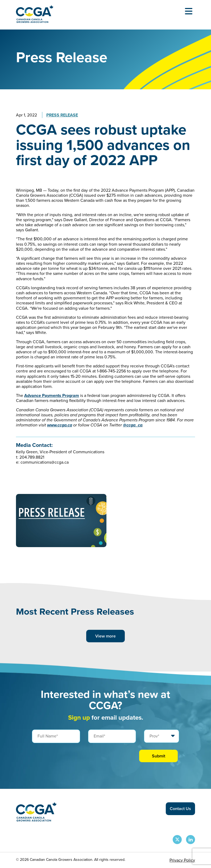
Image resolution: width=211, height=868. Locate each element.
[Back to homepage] (35, 21)
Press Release (62, 115)
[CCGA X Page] (177, 840)
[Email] (112, 736)
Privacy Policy (182, 860)
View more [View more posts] (105, 636)
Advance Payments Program (52, 395)
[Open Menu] (189, 11)
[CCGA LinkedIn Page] (191, 840)
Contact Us (180, 809)
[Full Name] (56, 736)
